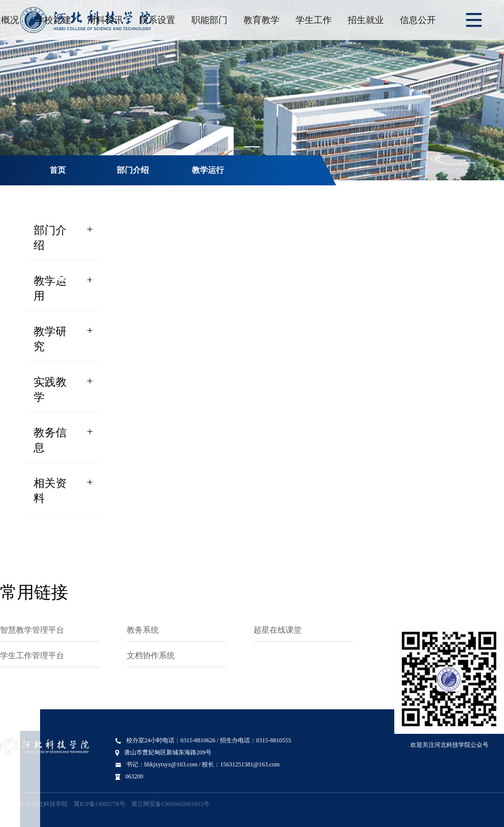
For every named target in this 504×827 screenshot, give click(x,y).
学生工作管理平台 (32, 655)
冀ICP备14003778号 (99, 804)
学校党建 (53, 20)
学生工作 (314, 20)
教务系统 (143, 630)
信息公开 (418, 20)
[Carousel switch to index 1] (252, 147)
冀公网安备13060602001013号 (170, 804)
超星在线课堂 (278, 630)
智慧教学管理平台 (32, 630)
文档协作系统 (151, 655)
